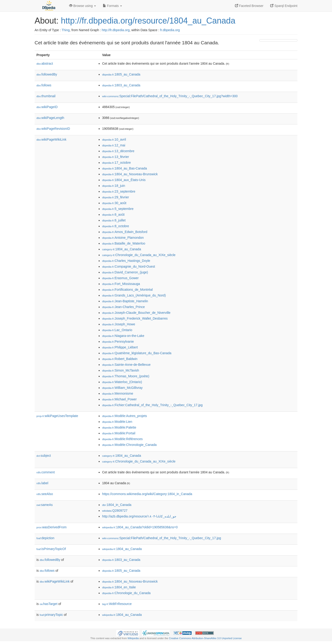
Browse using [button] (83, 6)
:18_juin (114, 186)
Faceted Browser (249, 6)
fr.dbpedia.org (170, 30)
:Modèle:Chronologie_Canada (129, 445)
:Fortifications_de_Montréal (127, 290)
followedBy (47, 74)
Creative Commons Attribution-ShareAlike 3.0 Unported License (205, 638)
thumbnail (46, 96)
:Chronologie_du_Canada (126, 593)
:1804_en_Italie (119, 587)
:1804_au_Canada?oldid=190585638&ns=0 (140, 527)
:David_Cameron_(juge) (125, 272)
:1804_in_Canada (117, 505)
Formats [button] (112, 6)
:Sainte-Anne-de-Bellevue (126, 365)
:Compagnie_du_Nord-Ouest (129, 266)
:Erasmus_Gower (120, 278)
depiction (45, 538)
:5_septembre (118, 209)
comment (46, 472)
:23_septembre (119, 191)
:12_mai (114, 145)
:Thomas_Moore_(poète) (126, 376)
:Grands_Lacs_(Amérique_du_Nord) (134, 295)
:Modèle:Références (122, 439)
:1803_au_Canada (121, 85)
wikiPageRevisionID (53, 129)
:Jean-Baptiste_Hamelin (125, 301)
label (42, 483)
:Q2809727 (115, 511)
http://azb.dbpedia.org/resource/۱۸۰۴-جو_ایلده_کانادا (139, 516)
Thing (66, 30)
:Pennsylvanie (118, 342)
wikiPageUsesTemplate (57, 416)
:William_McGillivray (122, 388)
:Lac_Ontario (117, 330)
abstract (45, 63)
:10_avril (114, 139)
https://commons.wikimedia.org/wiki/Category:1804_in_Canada (147, 494)
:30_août (114, 203)
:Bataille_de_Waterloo (124, 243)
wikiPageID (47, 107)
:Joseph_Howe (119, 324)
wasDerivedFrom (52, 527)
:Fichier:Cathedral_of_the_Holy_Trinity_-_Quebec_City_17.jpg (152, 405)
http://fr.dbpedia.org (116, 30)
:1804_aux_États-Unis (124, 180)
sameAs (44, 505)
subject (44, 456)
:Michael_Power (119, 399)
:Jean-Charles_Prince (123, 307)
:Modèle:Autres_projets (125, 416)
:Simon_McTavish (121, 370)
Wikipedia (133, 638)
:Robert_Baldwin (120, 359)
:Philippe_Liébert (120, 347)
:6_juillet (114, 220)
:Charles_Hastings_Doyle (126, 261)
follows (44, 85)
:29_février (116, 197)
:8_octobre (116, 226)
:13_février (116, 157)
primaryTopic (51, 615)
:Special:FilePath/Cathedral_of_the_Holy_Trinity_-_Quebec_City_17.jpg (162, 538)
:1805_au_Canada (121, 74)
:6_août (113, 215)
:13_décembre (118, 151)
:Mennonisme (118, 393)
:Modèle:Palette (119, 427)
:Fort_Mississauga (121, 284)
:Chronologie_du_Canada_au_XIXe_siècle (139, 255)
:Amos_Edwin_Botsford (125, 232)
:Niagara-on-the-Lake (123, 336)
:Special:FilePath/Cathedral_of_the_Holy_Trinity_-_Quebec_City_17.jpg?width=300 (170, 96)
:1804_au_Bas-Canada (125, 168)
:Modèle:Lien (117, 422)
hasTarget (49, 604)
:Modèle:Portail (119, 433)
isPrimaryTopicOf (51, 549)
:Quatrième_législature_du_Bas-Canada (137, 353)
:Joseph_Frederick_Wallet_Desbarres (135, 318)
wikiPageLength (50, 118)
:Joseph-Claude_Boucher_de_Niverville (136, 313)
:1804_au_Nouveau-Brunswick (130, 174)
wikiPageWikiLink (51, 139)
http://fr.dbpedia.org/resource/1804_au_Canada (148, 21)
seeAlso (45, 494)
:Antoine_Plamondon (123, 238)
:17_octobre (116, 163)
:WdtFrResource (117, 604)
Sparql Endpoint (284, 6)
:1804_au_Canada (122, 249)
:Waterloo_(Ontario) (122, 382)
